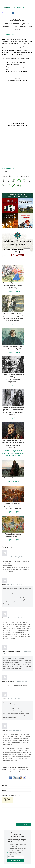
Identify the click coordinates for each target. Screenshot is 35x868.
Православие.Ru (6, 773)
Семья (9, 7)
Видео (24, 7)
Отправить (24, 824)
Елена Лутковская (8, 34)
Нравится (8, 13)
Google (24, 778)
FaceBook (11, 778)
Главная (4, 7)
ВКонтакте (14, 778)
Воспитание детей (16, 7)
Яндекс (17, 778)
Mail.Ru (21, 778)
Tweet (3, 13)
